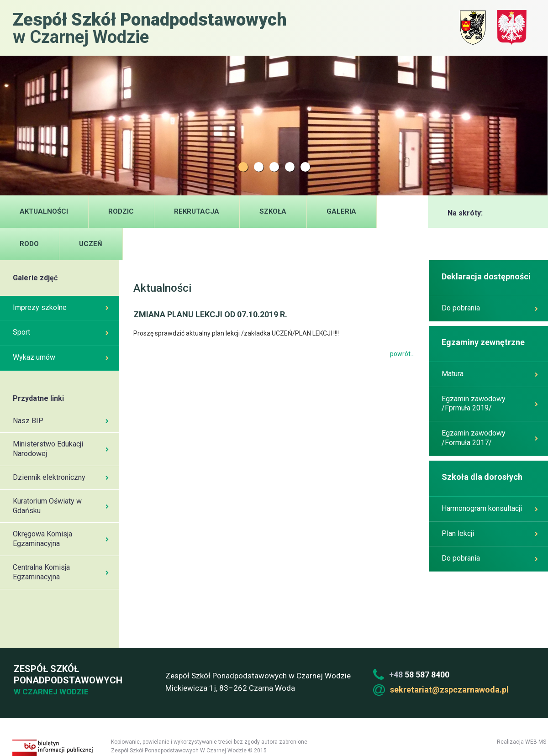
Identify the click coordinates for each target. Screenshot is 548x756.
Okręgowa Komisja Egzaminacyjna (61, 539)
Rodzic (121, 211)
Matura (490, 374)
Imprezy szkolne (61, 307)
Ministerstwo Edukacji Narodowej (61, 449)
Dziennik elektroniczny (61, 477)
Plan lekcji (490, 533)
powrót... (402, 354)
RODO (29, 244)
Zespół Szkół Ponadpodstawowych (67, 680)
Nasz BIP (61, 421)
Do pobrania (490, 308)
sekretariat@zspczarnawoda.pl (449, 690)
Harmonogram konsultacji (490, 508)
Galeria (341, 211)
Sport (61, 332)
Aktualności (44, 211)
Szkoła (273, 211)
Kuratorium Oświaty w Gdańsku (61, 506)
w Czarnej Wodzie (150, 28)
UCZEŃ (91, 244)
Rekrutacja (197, 211)
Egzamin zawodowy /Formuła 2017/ (490, 438)
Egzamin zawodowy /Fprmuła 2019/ (490, 404)
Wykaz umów (61, 357)
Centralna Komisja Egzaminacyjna (61, 572)
